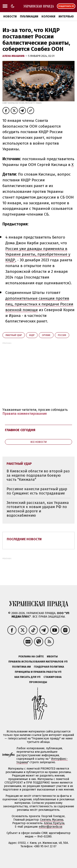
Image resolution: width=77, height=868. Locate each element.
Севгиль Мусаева (52, 820)
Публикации (29, 17)
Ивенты (52, 656)
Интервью (66, 17)
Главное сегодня (20, 430)
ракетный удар (14, 335)
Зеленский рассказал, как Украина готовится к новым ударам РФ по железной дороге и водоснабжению (38, 509)
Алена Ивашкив (14, 56)
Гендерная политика (49, 667)
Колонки (48, 17)
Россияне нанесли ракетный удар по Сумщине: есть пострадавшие (37, 491)
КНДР (32, 335)
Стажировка (53, 677)
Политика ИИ (21, 667)
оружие (46, 335)
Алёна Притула (54, 823)
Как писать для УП (27, 677)
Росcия (62, 335)
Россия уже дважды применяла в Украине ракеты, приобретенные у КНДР (38, 254)
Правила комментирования (25, 414)
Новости (10, 17)
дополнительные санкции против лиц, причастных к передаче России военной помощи (39, 304)
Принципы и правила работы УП (38, 672)
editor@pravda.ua (51, 827)
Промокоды (38, 682)
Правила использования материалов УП (38, 662)
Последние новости (24, 539)
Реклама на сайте (31, 656)
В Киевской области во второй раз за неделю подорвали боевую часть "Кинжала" (38, 475)
